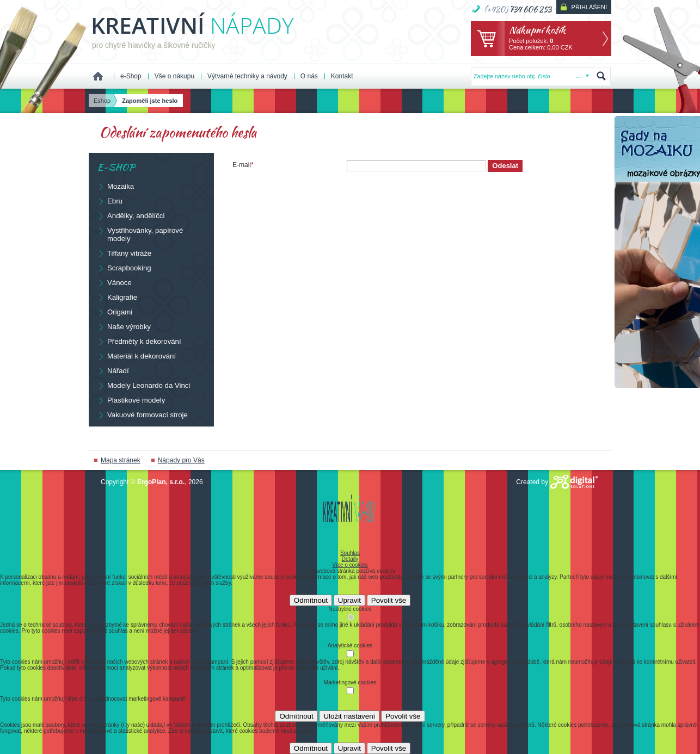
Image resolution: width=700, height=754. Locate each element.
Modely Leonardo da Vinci (143, 385)
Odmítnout (311, 600)
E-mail (243, 165)
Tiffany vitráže (124, 253)
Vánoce (114, 282)
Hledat (601, 76)
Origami (115, 312)
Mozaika (115, 186)
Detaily (350, 559)
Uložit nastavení (349, 716)
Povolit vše (389, 600)
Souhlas (350, 553)
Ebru (110, 201)
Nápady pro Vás (181, 460)
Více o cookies (350, 565)
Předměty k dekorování (139, 341)
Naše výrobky (124, 326)
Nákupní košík (537, 30)
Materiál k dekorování (136, 356)
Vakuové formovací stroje (142, 415)
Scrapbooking (124, 268)
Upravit (349, 600)
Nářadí (113, 370)
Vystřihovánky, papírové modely (140, 234)
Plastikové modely (131, 400)
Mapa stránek (121, 460)
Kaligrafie (117, 297)
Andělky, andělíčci (131, 215)
